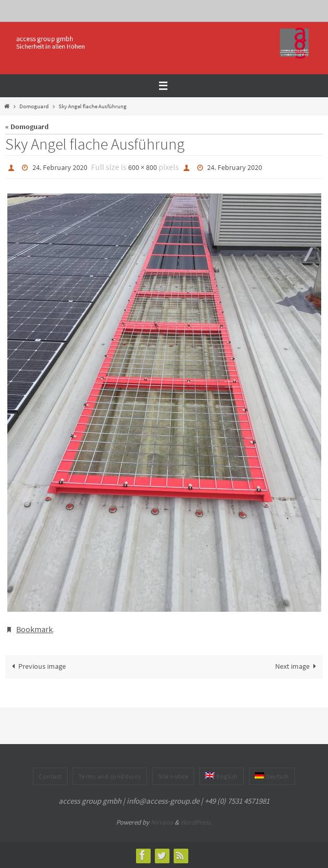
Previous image (37, 666)
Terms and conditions (110, 776)
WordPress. (196, 822)
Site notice (173, 776)
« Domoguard (27, 127)
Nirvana (162, 822)
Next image (297, 666)
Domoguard (34, 106)
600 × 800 (143, 167)
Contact (50, 776)
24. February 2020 (60, 167)
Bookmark (35, 629)
